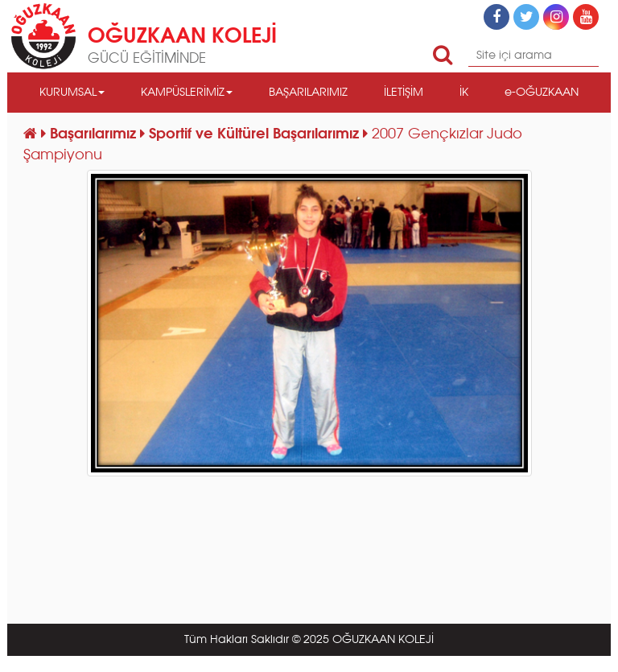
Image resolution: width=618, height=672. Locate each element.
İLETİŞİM (404, 93)
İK (464, 93)
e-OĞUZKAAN (542, 93)
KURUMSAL (72, 93)
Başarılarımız (95, 134)
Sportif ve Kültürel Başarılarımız (256, 134)
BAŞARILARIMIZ (308, 93)
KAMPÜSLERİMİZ (187, 93)
